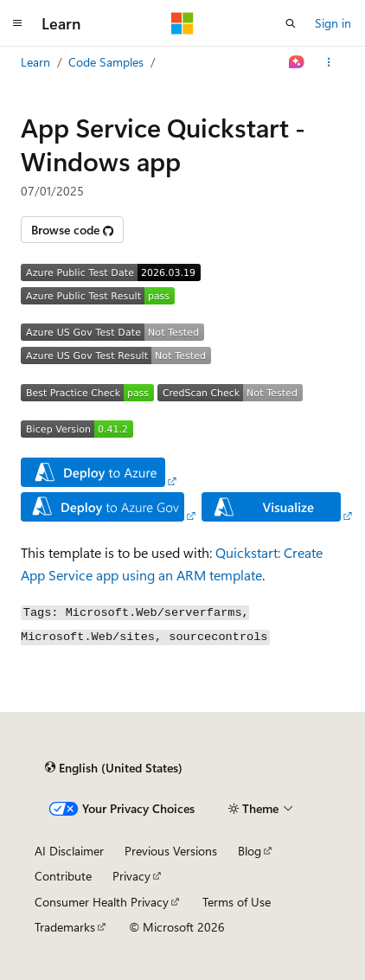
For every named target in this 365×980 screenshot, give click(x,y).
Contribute (63, 876)
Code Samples (106, 62)
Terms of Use (237, 902)
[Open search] (291, 23)
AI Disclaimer (69, 851)
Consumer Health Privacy (102, 902)
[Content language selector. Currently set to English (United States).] (114, 768)
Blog (250, 851)
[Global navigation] (17, 23)
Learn (35, 62)
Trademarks (65, 927)
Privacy (131, 876)
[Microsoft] (182, 23)
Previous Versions (171, 851)
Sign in (333, 23)
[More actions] (329, 62)
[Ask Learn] (297, 62)
